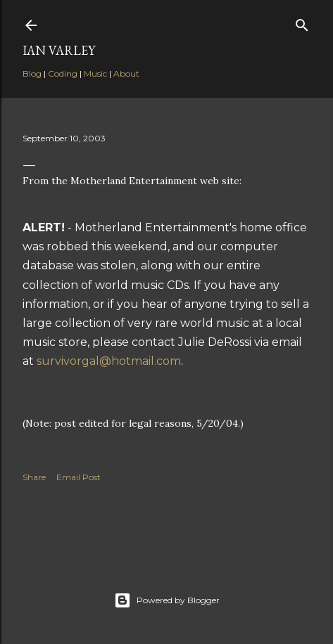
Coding (63, 73)
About (126, 73)
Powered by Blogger (167, 600)
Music (95, 73)
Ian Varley (59, 50)
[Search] (302, 22)
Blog (32, 73)
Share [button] (34, 477)
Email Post (78, 477)
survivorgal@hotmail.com (109, 361)
